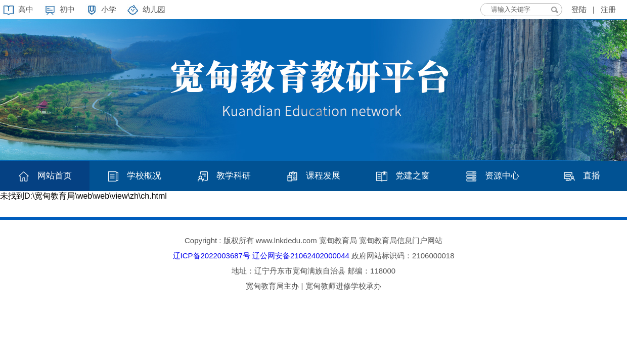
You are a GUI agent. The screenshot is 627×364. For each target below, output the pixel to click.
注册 (608, 9)
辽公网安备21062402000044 (301, 256)
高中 (26, 9)
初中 (67, 9)
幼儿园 (154, 9)
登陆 (579, 9)
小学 (109, 9)
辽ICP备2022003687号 (212, 256)
